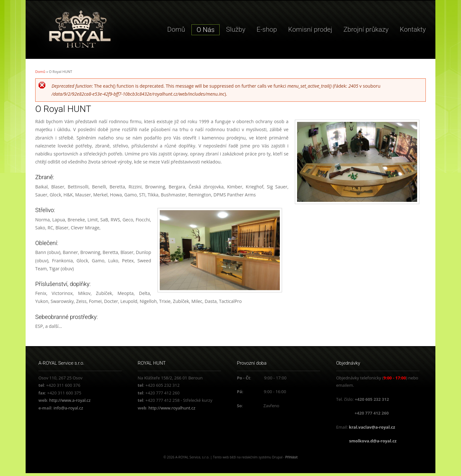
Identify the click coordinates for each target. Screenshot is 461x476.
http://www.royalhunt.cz (172, 408)
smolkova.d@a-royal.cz (373, 441)
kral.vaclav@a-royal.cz (372, 427)
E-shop (267, 29)
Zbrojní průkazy (366, 29)
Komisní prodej (310, 29)
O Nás (206, 30)
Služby (236, 29)
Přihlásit (291, 457)
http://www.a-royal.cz (70, 400)
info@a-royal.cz (68, 408)
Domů (176, 29)
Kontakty (413, 29)
